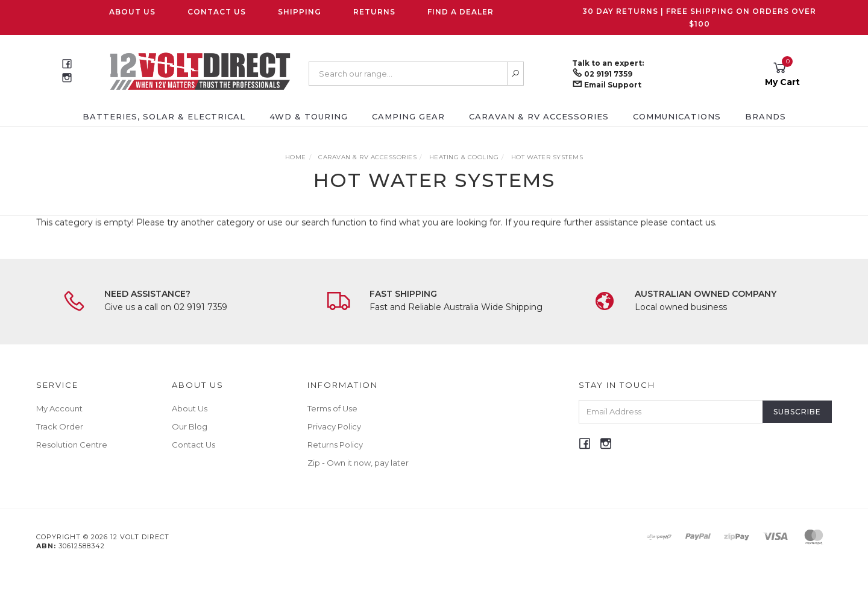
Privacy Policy (334, 426)
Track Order (60, 426)
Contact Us (217, 12)
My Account (59, 408)
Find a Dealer (461, 12)
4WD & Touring (309, 116)
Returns (374, 12)
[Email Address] (671, 412)
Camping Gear (408, 116)
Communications (677, 116)
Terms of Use (332, 408)
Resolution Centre (72, 445)
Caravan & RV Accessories (539, 116)
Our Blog (190, 426)
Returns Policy (335, 445)
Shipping (300, 12)
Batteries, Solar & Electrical (164, 116)
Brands (766, 116)
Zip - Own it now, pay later (358, 463)
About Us (132, 12)
